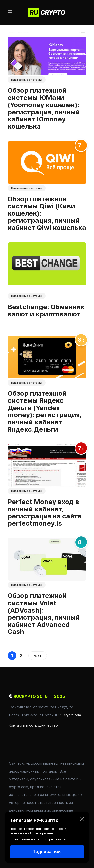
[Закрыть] (82, 820)
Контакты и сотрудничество (33, 725)
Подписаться (47, 852)
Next (38, 656)
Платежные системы (27, 80)
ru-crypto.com (70, 715)
